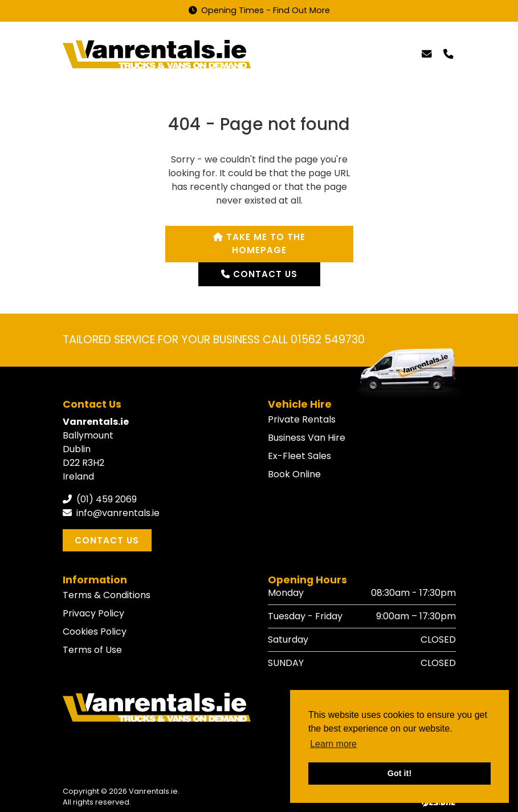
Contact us (259, 274)
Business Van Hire (307, 438)
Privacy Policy (93, 613)
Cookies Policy (95, 632)
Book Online (294, 474)
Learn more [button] (333, 744)
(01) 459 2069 (100, 499)
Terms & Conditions (107, 595)
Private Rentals (302, 419)
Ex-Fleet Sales (299, 456)
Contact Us (107, 540)
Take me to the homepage (259, 243)
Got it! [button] (399, 773)
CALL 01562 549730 (314, 340)
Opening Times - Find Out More (259, 10)
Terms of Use (92, 650)
